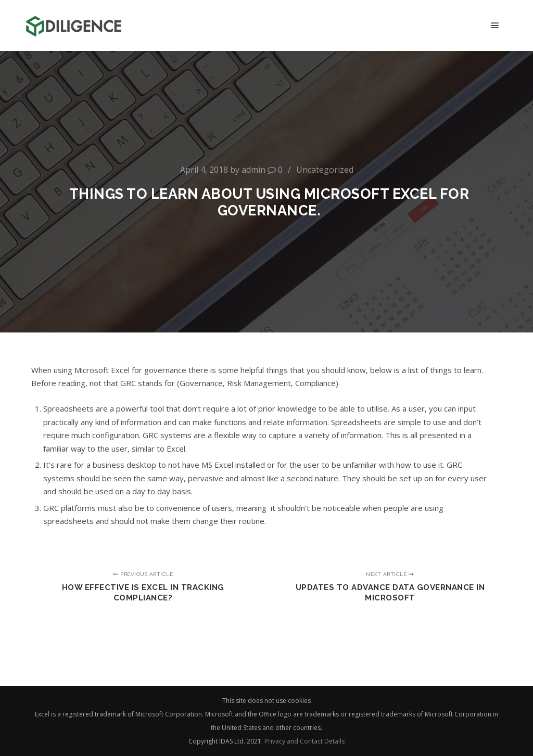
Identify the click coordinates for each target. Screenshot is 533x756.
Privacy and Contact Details (304, 741)
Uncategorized (325, 170)
